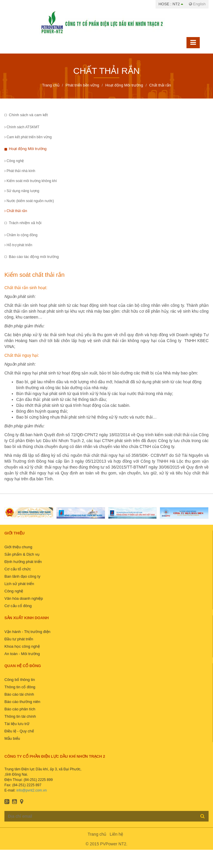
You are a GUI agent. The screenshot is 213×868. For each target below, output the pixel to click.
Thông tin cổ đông (20, 687)
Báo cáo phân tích (20, 709)
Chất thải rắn (16, 211)
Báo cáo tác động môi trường (34, 257)
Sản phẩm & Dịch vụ (22, 554)
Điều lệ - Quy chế (19, 731)
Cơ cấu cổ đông (18, 606)
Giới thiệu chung (18, 547)
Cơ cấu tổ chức (18, 569)
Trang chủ (97, 834)
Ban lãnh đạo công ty (22, 576)
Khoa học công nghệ (22, 646)
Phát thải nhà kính (20, 171)
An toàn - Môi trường (22, 654)
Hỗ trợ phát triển (18, 245)
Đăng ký (203, 816)
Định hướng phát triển (23, 562)
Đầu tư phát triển (19, 639)
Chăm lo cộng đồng (21, 235)
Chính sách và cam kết (28, 115)
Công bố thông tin (20, 680)
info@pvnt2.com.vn (32, 790)
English (197, 4)
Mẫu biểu (12, 738)
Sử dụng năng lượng (22, 191)
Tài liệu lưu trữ (17, 724)
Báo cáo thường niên (22, 702)
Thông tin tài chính (20, 716)
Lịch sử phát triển (19, 584)
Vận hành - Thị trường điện (27, 632)
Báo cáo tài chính (19, 694)
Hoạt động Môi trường (28, 149)
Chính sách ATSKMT (22, 127)
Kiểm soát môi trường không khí (31, 181)
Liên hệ (116, 834)
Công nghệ (14, 161)
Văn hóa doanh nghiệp (24, 598)
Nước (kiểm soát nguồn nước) (29, 201)
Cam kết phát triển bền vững (28, 137)
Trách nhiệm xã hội (25, 223)
